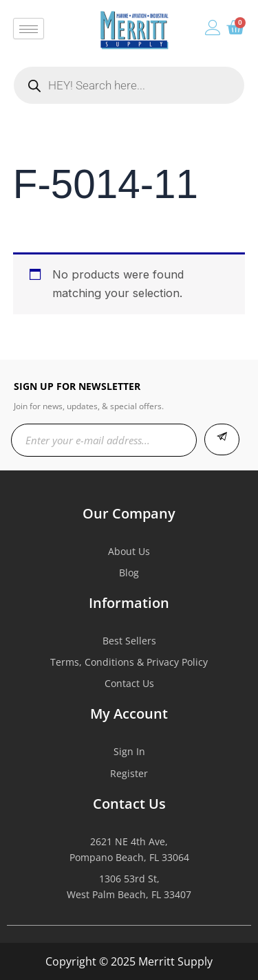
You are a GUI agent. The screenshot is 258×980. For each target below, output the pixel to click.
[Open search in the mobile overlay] (129, 85)
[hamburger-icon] (29, 29)
